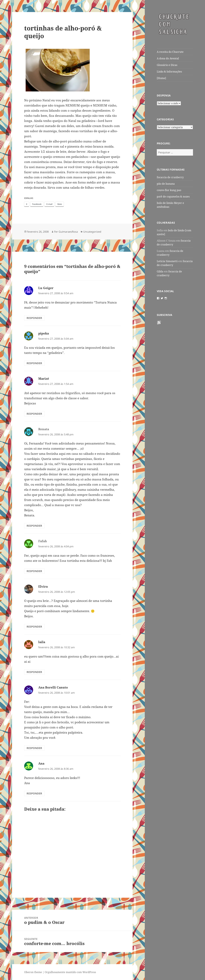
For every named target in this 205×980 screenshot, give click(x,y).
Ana (41, 763)
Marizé (44, 379)
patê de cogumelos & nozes (173, 197)
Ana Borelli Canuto (53, 687)
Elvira (43, 586)
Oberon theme (33, 972)
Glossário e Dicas (167, 65)
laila (42, 642)
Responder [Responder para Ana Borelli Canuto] (34, 748)
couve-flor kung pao (169, 190)
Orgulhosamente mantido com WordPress (70, 972)
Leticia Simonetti (167, 261)
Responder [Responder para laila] (34, 672)
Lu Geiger (46, 288)
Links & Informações (169, 72)
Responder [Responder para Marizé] (34, 414)
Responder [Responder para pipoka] (34, 363)
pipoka (44, 333)
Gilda (160, 271)
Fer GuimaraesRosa (66, 232)
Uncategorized (92, 232)
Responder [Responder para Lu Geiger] (34, 318)
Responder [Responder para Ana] (34, 793)
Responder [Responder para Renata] (34, 526)
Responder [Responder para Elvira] (34, 627)
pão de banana (166, 184)
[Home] (161, 78)
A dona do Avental (168, 58)
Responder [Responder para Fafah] (34, 571)
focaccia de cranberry (170, 177)
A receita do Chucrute (170, 52)
